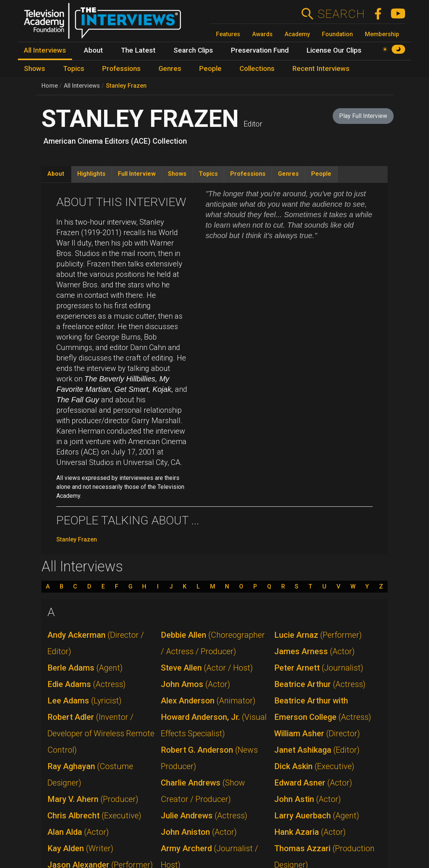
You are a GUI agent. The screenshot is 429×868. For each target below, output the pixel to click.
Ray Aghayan (90, 775)
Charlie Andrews (203, 791)
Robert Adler (101, 733)
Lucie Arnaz (318, 635)
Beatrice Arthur (320, 684)
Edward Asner (313, 783)
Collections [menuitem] (257, 69)
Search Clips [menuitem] (193, 50)
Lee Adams (84, 701)
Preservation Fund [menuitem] (260, 50)
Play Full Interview (363, 116)
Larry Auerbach (317, 816)
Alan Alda (78, 832)
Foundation (337, 34)
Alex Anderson (208, 701)
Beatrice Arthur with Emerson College (323, 709)
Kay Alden (80, 848)
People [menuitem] (210, 69)
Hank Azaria (310, 832)
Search (341, 14)
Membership (382, 34)
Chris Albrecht (94, 816)
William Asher (317, 733)
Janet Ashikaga (317, 750)
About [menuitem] (93, 50)
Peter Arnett (319, 668)
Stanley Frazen (126, 86)
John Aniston (199, 832)
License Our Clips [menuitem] (334, 50)
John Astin (308, 799)
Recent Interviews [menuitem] (321, 69)
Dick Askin (314, 766)
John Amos (195, 684)
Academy (297, 34)
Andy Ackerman (96, 643)
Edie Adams (87, 684)
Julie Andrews (204, 816)
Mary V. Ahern (93, 799)
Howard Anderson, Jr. (214, 725)
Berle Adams (85, 668)
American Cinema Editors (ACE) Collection (115, 141)
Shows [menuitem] (35, 69)
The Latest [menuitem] (138, 50)
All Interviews (82, 86)
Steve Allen (207, 668)
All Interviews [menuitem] (45, 50)
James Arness (314, 651)
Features (228, 34)
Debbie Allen (213, 643)
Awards (262, 34)
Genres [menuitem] (170, 69)
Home (50, 86)
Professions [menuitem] (121, 69)
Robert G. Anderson (209, 758)
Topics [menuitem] (74, 69)
